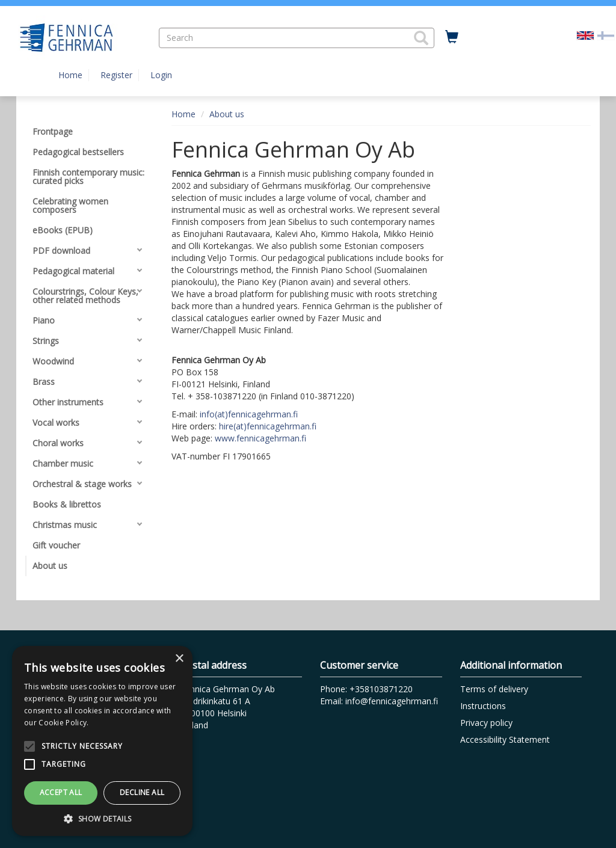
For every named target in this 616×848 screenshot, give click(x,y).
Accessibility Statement (505, 739)
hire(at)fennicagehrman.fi (268, 426)
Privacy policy (486, 723)
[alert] (102, 741)
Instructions (483, 706)
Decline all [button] (142, 792)
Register (116, 75)
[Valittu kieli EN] (585, 35)
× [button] (179, 659)
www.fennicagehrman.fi (260, 438)
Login (161, 75)
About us (227, 114)
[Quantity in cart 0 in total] (452, 37)
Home (70, 75)
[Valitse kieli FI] (606, 35)
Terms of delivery (494, 689)
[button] (421, 38)
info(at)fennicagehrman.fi (249, 414)
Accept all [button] (61, 792)
